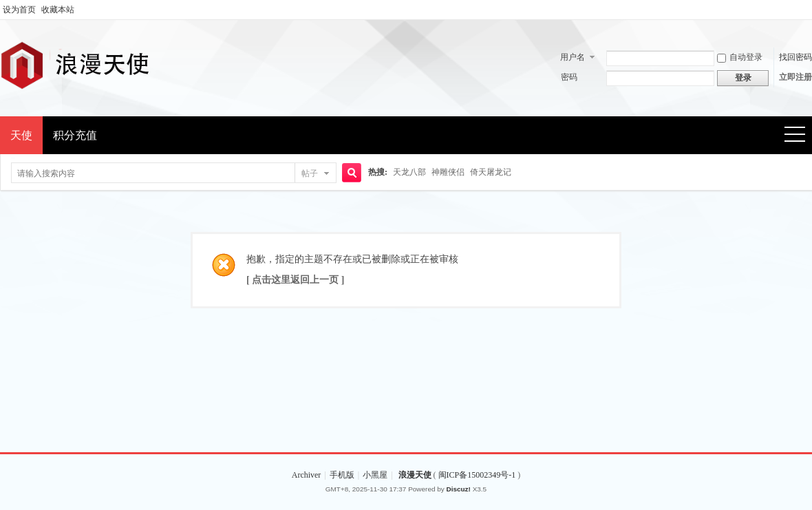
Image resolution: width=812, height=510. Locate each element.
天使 (21, 135)
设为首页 (19, 10)
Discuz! (459, 489)
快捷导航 (799, 136)
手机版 (342, 475)
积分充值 (75, 135)
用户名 (573, 57)
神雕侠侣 (448, 172)
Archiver (307, 475)
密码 (569, 77)
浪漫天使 (415, 475)
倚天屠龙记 (491, 172)
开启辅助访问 (809, 10)
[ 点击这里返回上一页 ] (295, 280)
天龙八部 (409, 172)
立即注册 (795, 77)
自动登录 (740, 57)
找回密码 (795, 57)
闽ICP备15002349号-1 (478, 475)
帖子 (310, 173)
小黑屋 (375, 475)
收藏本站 (58, 10)
